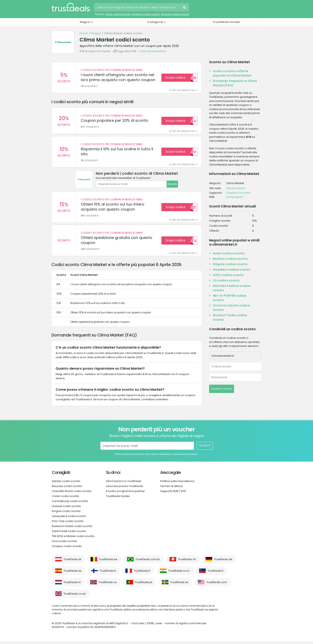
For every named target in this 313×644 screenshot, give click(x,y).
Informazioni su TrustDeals (124, 484)
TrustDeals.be (108, 562)
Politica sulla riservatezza (177, 484)
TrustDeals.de (223, 562)
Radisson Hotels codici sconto (72, 529)
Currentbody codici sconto (70, 504)
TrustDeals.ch (187, 562)
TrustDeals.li (215, 573)
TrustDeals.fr (142, 573)
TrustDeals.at (72, 562)
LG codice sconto (226, 280)
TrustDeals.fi (108, 573)
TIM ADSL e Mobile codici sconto (73, 539)
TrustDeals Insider (227, 22)
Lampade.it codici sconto (69, 519)
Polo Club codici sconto (68, 524)
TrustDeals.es (73, 573)
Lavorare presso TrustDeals (125, 489)
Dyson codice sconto (118, 14)
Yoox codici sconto (65, 544)
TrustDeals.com (217, 585)
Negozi (96, 33)
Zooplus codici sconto (67, 549)
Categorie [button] (155, 22)
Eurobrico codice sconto (146, 14)
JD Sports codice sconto (175, 14)
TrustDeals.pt (143, 585)
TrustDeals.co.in (179, 573)
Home (84, 33)
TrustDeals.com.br (148, 562)
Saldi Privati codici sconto (69, 534)
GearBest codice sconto (232, 270)
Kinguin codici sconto (66, 514)
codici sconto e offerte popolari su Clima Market (232, 73)
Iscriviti (172, 185)
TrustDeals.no (108, 585)
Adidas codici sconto (66, 484)
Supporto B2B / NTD (173, 494)
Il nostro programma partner (125, 494)
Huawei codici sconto (66, 509)
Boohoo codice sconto (230, 259)
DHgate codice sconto (230, 264)
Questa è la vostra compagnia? (239, 195)
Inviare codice (222, 389)
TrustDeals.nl (72, 585)
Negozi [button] (85, 22)
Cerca (185, 8)
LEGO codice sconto (228, 275)
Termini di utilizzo (172, 489)
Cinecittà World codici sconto (72, 494)
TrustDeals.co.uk (75, 596)
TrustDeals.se (179, 585)
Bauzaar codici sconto (67, 489)
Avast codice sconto (229, 253)
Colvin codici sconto (65, 499)
